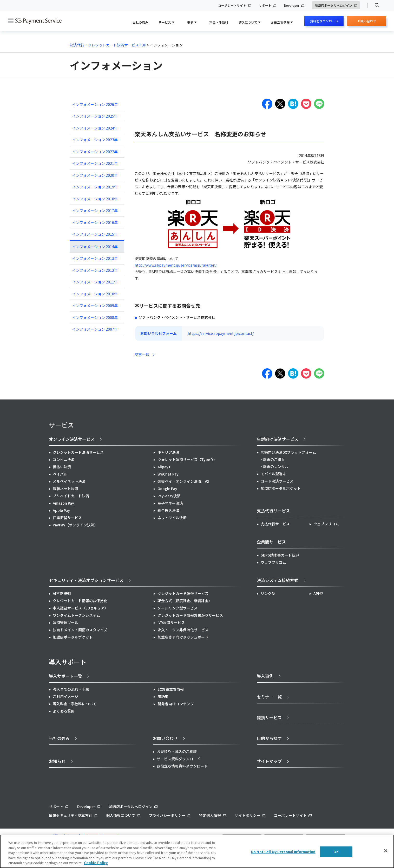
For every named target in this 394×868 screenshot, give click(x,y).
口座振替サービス (67, 518)
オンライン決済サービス (72, 439)
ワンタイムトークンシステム (76, 615)
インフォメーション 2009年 (95, 306)
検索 (375, 5)
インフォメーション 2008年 (95, 317)
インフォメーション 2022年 (95, 152)
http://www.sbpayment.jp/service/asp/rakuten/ (176, 265)
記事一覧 (142, 355)
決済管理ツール (65, 622)
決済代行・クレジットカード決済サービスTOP (108, 45)
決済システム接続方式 (278, 580)
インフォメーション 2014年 (95, 247)
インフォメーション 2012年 (95, 270)
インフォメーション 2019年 (95, 187)
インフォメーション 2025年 (95, 116)
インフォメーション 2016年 (95, 222)
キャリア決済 (168, 452)
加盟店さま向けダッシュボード (183, 637)
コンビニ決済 (64, 459)
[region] (197, 851)
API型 (318, 593)
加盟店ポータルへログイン (333, 5)
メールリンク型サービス (178, 608)
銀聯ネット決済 (65, 489)
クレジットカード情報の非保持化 (80, 601)
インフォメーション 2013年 (95, 258)
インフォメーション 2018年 (95, 199)
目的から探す (269, 738)
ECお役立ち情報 (171, 689)
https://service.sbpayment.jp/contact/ (221, 333)
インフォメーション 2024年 (95, 128)
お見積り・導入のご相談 (177, 751)
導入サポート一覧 (65, 676)
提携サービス (269, 717)
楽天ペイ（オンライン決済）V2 (183, 481)
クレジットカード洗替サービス (183, 593)
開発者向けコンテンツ (176, 704)
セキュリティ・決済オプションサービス (86, 580)
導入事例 (265, 676)
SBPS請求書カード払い (280, 555)
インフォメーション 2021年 (95, 163)
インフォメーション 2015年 (95, 234)
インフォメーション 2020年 (95, 175)
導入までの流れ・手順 (71, 689)
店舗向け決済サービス (278, 439)
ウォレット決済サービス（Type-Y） (187, 459)
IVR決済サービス (171, 622)
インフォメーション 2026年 (95, 104)
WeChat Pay (168, 474)
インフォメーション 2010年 (95, 294)
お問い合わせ (367, 22)
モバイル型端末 (273, 474)
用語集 (163, 696)
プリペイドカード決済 (71, 496)
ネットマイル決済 (172, 518)
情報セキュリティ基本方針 (71, 815)
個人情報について (121, 815)
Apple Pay (61, 510)
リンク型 (268, 593)
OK (336, 852)
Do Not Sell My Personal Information (283, 852)
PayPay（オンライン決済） (75, 525)
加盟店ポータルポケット (73, 637)
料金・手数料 (219, 22)
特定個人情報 (210, 815)
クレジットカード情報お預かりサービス (190, 615)
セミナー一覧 (269, 697)
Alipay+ (164, 467)
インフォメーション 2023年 (95, 140)
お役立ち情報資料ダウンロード (182, 766)
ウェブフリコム (326, 524)
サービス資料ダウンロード (179, 759)
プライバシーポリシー (167, 815)
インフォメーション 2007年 (95, 329)
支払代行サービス (275, 524)
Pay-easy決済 (169, 496)
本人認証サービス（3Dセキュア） (80, 608)
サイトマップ (269, 761)
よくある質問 (64, 711)
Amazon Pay (63, 503)
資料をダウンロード (324, 21)
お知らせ (57, 761)
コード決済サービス (277, 481)
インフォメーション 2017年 (95, 211)
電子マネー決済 (170, 503)
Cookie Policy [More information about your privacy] (96, 863)
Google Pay (167, 489)
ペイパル (60, 474)
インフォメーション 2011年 (95, 282)
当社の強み (140, 22)
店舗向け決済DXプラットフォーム (288, 452)
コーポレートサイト (232, 5)
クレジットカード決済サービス (78, 452)
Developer (292, 5)
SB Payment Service (35, 21)
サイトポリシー (247, 815)
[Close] (386, 851)
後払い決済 (62, 467)
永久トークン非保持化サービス (183, 630)
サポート (265, 5)
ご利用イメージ (65, 696)
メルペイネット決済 (69, 481)
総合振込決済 (168, 510)
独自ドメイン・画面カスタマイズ (80, 630)
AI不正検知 (62, 593)
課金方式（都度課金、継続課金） (185, 601)
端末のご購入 (274, 459)
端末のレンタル (276, 466)
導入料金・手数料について (75, 704)
